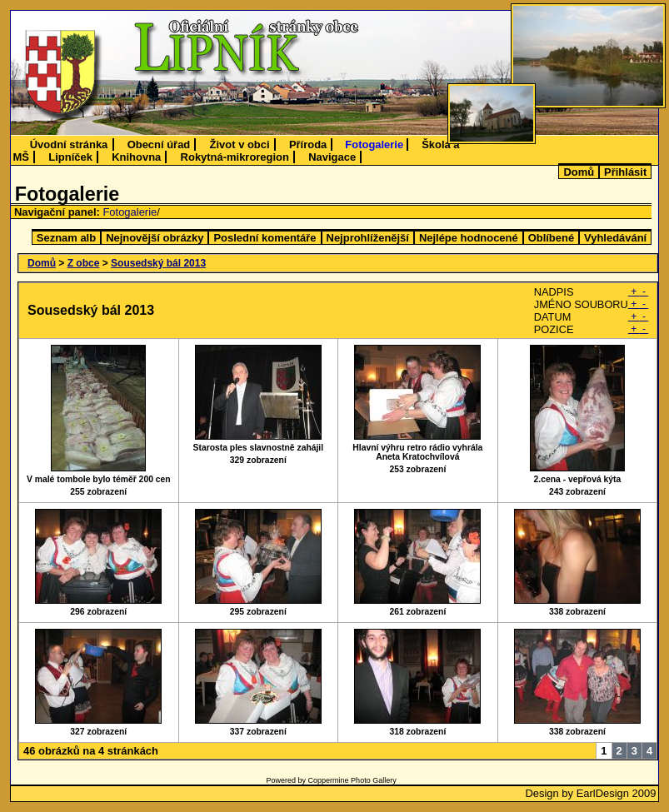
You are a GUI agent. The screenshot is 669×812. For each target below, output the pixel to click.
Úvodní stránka (69, 144)
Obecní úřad (159, 144)
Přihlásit (625, 172)
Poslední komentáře (265, 238)
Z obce (84, 263)
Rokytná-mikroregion (235, 157)
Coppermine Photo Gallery (352, 780)
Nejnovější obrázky (155, 238)
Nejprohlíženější (368, 238)
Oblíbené (551, 238)
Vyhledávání (615, 238)
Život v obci (240, 144)
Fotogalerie (374, 144)
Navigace (332, 157)
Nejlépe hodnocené (469, 238)
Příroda (308, 144)
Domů (579, 172)
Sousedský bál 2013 (158, 263)
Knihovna (136, 157)
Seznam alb (66, 238)
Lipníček (70, 157)
